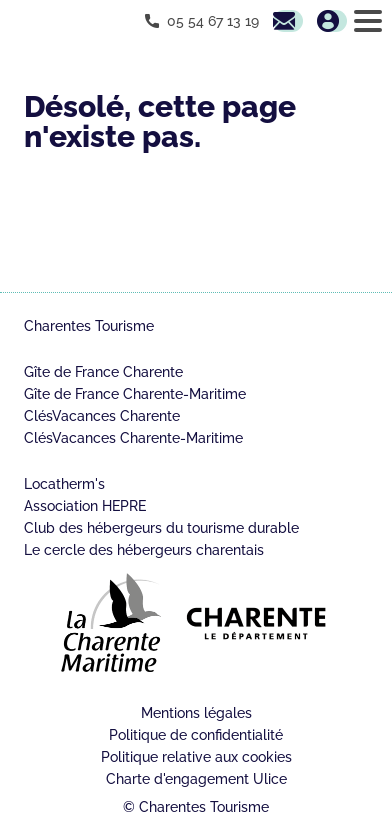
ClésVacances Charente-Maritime (133, 438)
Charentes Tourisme (89, 326)
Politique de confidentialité (196, 735)
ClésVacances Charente (102, 416)
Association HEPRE (85, 506)
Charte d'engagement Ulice (196, 779)
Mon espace (332, 21)
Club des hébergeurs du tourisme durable (161, 528)
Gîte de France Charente (103, 372)
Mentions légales (196, 713)
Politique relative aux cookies (196, 757)
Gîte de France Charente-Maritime (135, 394)
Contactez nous (288, 21)
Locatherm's (64, 484)
